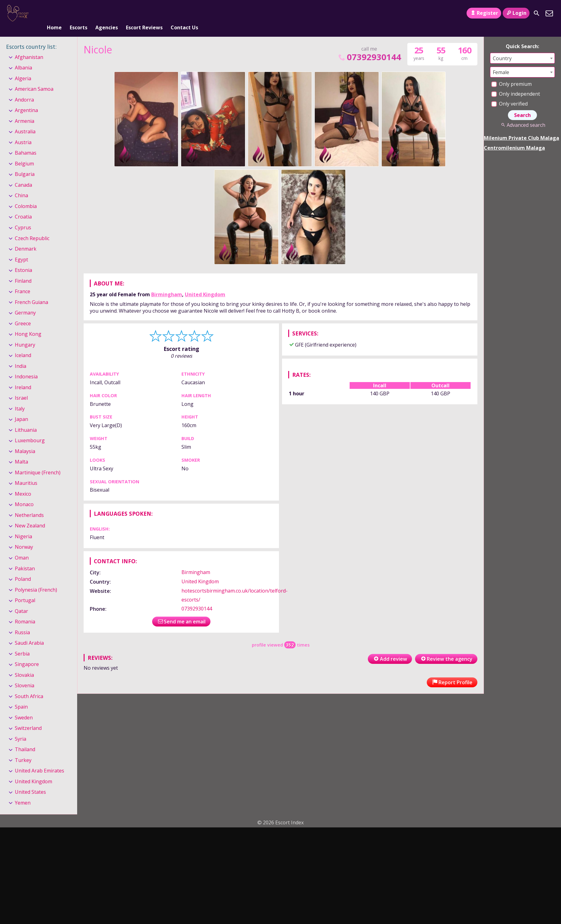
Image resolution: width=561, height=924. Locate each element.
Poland (23, 569)
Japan (21, 409)
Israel (21, 388)
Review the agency (446, 649)
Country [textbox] (502, 48)
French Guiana (31, 292)
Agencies (107, 13)
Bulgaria (25, 164)
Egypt (21, 249)
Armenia (25, 111)
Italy (20, 398)
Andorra (24, 89)
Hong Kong (28, 324)
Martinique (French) (38, 462)
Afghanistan (29, 47)
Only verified (509, 94)
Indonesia (26, 366)
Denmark (26, 239)
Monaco (24, 494)
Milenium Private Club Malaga (522, 128)
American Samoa (34, 79)
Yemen (23, 793)
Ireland (23, 377)
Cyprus (23, 217)
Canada (23, 175)
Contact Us (184, 13)
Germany (25, 302)
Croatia (23, 207)
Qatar (21, 601)
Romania (25, 611)
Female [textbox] (501, 62)
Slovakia (24, 665)
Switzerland (28, 718)
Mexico (23, 484)
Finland (23, 271)
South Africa (29, 686)
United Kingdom (205, 284)
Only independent (516, 84)
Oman (22, 547)
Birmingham (167, 284)
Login (516, 13)
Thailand (25, 739)
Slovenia (25, 675)
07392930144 (369, 47)
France (23, 281)
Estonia (23, 260)
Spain (21, 697)
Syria (21, 729)
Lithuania (26, 420)
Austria (23, 132)
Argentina (26, 100)
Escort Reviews (144, 13)
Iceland (23, 345)
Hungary (25, 335)
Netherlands (29, 505)
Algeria (23, 68)
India (21, 356)
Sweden (24, 707)
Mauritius (26, 473)
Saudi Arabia (29, 633)
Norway (24, 537)
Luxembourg (30, 430)
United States (30, 782)
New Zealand (30, 516)
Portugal (25, 590)
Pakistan (25, 558)
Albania (23, 57)
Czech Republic (32, 228)
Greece (23, 313)
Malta (21, 452)
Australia (25, 122)
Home (54, 13)
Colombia (26, 196)
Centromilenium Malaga (514, 138)
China (21, 185)
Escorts (79, 13)
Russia (22, 622)
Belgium (24, 153)
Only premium (511, 74)
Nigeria (23, 526)
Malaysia (25, 441)
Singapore (27, 654)
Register (484, 13)
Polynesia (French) (36, 580)
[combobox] (522, 48)
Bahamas (26, 143)
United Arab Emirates (39, 760)
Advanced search (522, 115)
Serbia (22, 643)
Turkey (23, 750)
